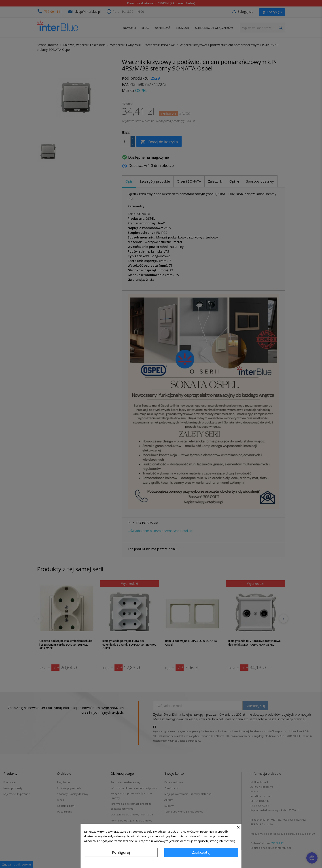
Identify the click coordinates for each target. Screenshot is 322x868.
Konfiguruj (121, 852)
